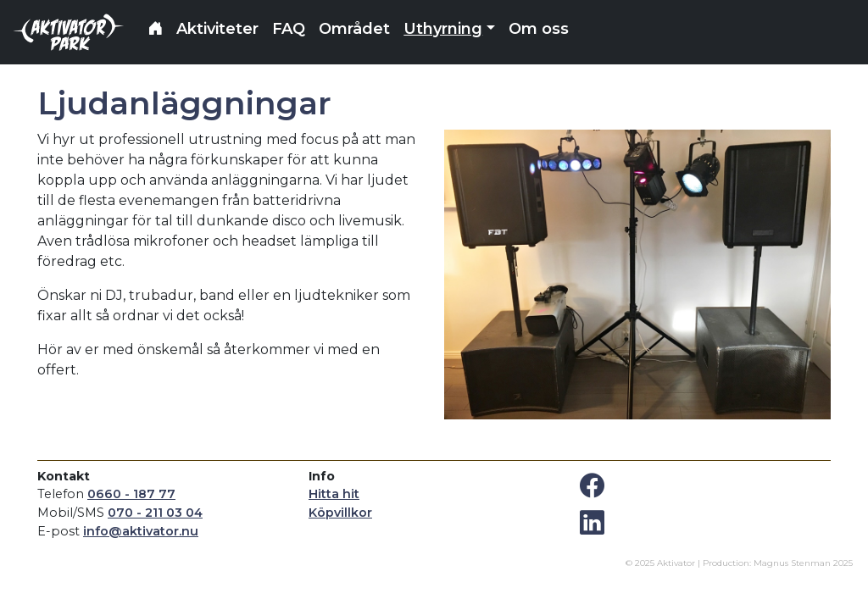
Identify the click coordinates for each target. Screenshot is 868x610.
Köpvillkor (340, 513)
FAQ (289, 29)
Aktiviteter (217, 29)
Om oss (539, 29)
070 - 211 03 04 (155, 513)
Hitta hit (334, 494)
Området (354, 29)
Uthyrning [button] (443, 29)
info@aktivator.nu (141, 531)
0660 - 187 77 (131, 494)
